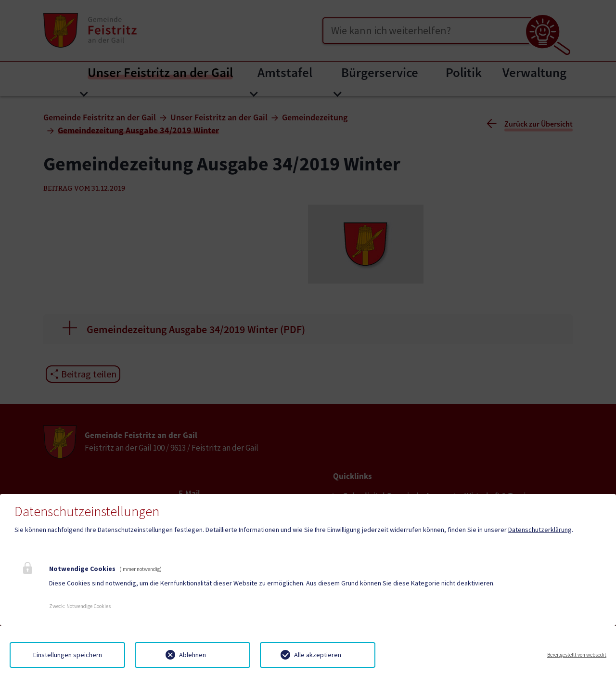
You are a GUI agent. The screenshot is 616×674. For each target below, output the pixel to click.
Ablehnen (192, 655)
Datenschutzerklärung (540, 530)
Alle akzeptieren (318, 655)
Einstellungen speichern (68, 655)
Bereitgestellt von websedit (577, 655)
